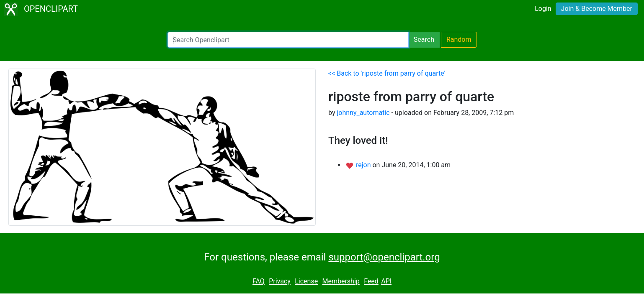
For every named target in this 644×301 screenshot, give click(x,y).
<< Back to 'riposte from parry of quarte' (387, 73)
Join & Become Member (597, 9)
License (306, 282)
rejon (364, 165)
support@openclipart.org (384, 257)
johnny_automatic (363, 113)
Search (424, 40)
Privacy (280, 282)
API (386, 282)
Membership (341, 282)
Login (543, 9)
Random (459, 40)
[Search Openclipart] (288, 40)
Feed (371, 282)
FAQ (259, 282)
